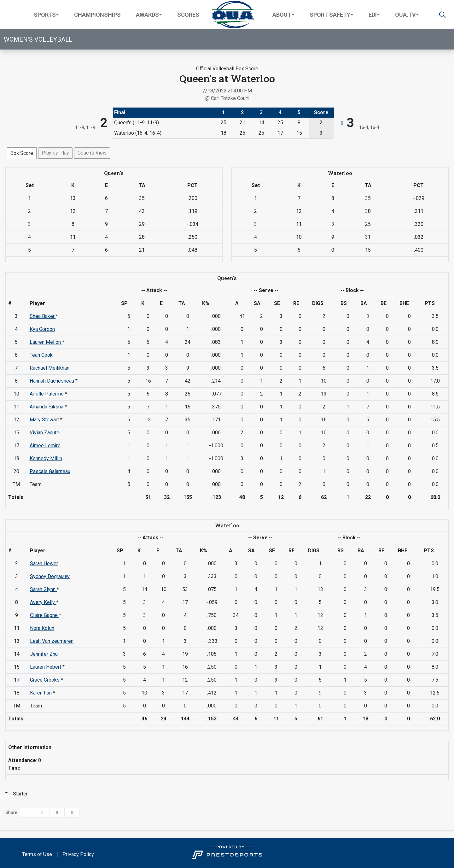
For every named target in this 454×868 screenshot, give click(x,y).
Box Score (22, 153)
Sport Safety (330, 15)
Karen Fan (41, 693)
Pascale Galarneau (50, 471)
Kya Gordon (42, 329)
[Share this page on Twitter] (42, 813)
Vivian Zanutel (45, 433)
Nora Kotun (42, 628)
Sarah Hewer (44, 563)
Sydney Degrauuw (50, 576)
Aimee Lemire (45, 446)
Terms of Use (37, 854)
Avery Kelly (43, 602)
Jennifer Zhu (44, 654)
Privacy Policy (78, 854)
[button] (46, 15)
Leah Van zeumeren (52, 641)
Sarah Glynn (43, 589)
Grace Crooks (45, 680)
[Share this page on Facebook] (27, 813)
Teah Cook (41, 355)
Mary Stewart (45, 420)
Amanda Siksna (47, 407)
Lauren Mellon (46, 342)
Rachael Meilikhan (49, 368)
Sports (45, 15)
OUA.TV (405, 15)
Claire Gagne (44, 615)
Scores (188, 15)
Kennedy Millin (46, 458)
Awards (147, 15)
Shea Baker (43, 316)
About (282, 15)
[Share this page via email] (57, 813)
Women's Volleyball (38, 39)
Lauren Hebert (46, 667)
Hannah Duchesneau (52, 381)
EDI (373, 15)
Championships (97, 15)
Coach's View (92, 153)
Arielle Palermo (47, 394)
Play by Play (55, 153)
